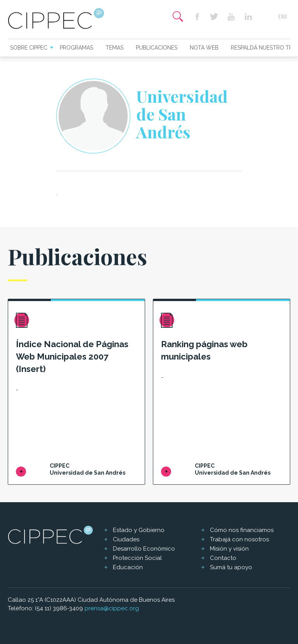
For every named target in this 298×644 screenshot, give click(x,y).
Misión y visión (229, 549)
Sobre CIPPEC (29, 48)
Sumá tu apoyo (231, 567)
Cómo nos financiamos (242, 530)
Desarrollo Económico (144, 549)
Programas (76, 48)
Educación (128, 567)
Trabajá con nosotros (239, 539)
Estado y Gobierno (139, 530)
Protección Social (137, 558)
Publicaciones (157, 48)
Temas (114, 48)
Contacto (223, 558)
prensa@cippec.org (112, 608)
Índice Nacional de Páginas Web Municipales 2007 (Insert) (72, 356)
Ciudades (126, 539)
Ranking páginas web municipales (204, 350)
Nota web (204, 48)
